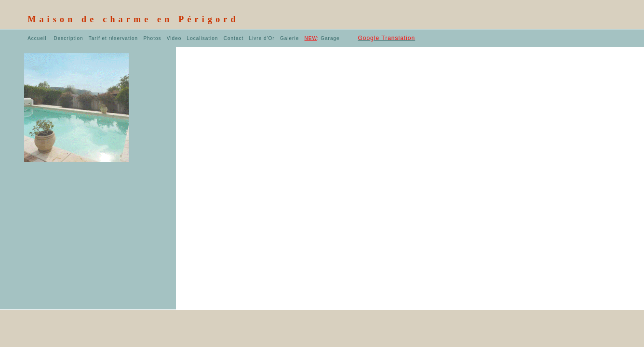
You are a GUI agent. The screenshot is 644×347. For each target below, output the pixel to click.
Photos (152, 38)
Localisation (203, 38)
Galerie (289, 38)
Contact (235, 38)
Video (174, 38)
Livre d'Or (262, 38)
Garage (322, 38)
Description (69, 38)
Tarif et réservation (113, 38)
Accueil (37, 38)
